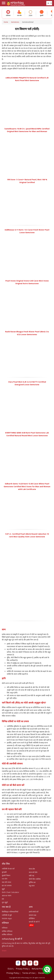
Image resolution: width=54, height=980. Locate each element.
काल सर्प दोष (33, 872)
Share (4, 951)
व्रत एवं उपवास (7, 885)
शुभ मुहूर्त (5, 902)
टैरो (3, 899)
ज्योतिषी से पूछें (7, 915)
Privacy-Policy (22, 969)
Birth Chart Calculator (10, 892)
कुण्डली (4, 872)
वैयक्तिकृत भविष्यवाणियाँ (10, 912)
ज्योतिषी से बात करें (8, 869)
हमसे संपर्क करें (34, 912)
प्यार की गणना (7, 882)
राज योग (5, 879)
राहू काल (32, 886)
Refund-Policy (38, 969)
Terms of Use (28, 973)
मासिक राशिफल (7, 931)
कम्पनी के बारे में (34, 922)
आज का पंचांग (7, 896)
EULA (10, 969)
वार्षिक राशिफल (7, 934)
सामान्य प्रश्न (33, 915)
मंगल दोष (32, 869)
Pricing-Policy (13, 973)
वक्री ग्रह (31, 876)
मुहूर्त (3, 889)
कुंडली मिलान (6, 875)
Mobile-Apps (7, 918)
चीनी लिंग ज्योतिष (35, 879)
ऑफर (31, 925)
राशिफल (5, 928)
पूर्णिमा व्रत (32, 882)
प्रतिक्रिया (32, 918)
